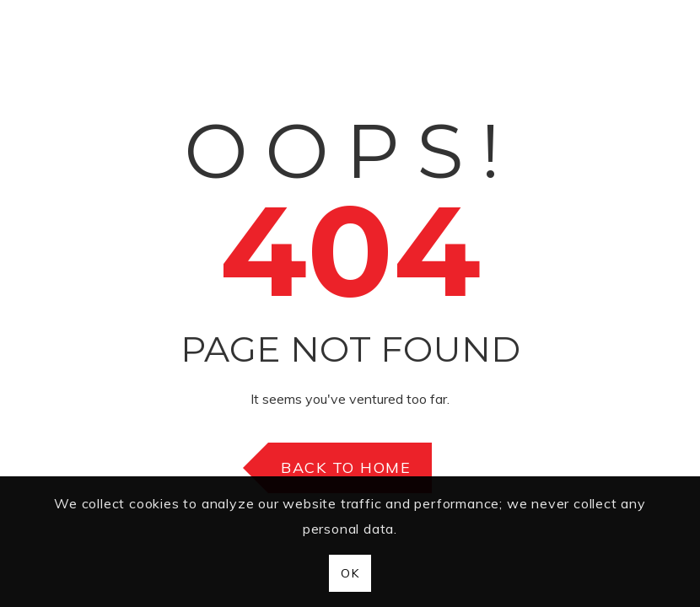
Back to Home (346, 467)
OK (350, 573)
